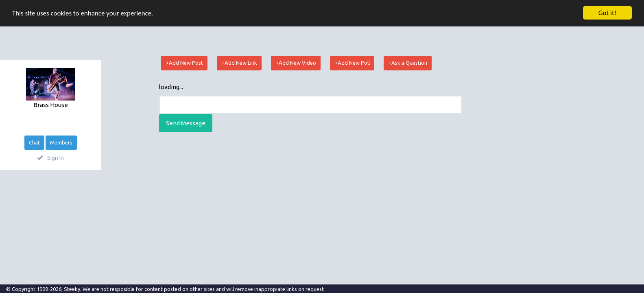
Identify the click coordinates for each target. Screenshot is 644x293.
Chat (34, 142)
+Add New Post (184, 63)
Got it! (607, 13)
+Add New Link (239, 63)
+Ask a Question (408, 63)
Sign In (50, 158)
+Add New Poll (352, 63)
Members (61, 142)
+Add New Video (296, 63)
